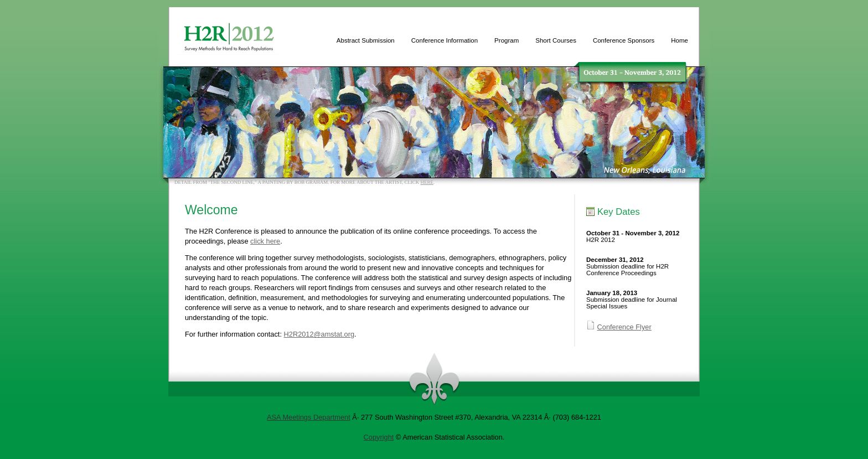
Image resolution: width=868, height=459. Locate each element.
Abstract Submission (366, 40)
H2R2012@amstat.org (319, 334)
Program (507, 40)
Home (680, 40)
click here (265, 241)
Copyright (379, 437)
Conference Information (445, 40)
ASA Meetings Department (309, 417)
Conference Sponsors (624, 40)
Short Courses (556, 40)
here (427, 182)
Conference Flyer (624, 327)
